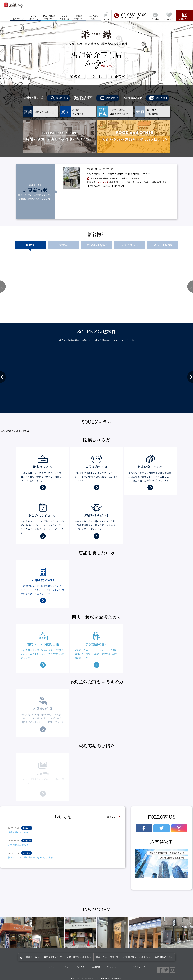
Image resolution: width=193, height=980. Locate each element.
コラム (52, 967)
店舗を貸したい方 (34, 17)
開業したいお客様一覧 (64, 17)
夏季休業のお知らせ (18, 845)
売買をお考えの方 (79, 17)
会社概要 (96, 967)
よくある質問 (80, 967)
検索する (58, 98)
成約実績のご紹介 (93, 17)
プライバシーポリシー (116, 967)
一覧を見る (110, 817)
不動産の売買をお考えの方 (137, 957)
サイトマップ (138, 967)
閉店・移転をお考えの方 (49, 17)
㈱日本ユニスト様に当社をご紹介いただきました (33, 857)
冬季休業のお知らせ (18, 832)
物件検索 (155, 17)
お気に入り (169, 17)
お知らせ (64, 967)
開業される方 (32, 957)
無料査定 (108, 98)
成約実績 (157, 98)
